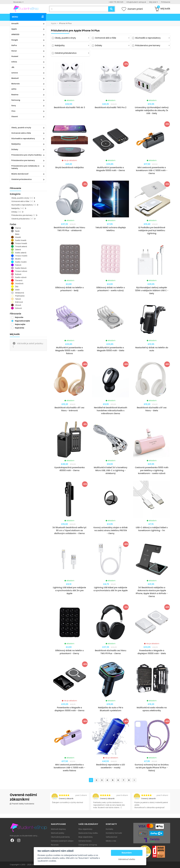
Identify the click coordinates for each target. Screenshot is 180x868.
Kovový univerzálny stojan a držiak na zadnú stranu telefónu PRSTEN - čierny (111, 530)
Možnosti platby (58, 833)
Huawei (15, 56)
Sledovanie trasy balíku (88, 833)
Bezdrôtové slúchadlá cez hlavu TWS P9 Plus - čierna (111, 652)
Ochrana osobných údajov (62, 841)
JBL (13, 67)
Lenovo (15, 73)
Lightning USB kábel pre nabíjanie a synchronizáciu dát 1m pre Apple (111, 589)
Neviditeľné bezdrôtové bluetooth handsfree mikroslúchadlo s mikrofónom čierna (111, 411)
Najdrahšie (20, 328)
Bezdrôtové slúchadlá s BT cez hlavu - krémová (69, 409)
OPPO (14, 89)
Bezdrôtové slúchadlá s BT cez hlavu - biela (152, 409)
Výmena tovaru (85, 841)
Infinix (14, 62)
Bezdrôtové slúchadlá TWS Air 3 (69, 107)
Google (15, 40)
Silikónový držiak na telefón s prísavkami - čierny (69, 652)
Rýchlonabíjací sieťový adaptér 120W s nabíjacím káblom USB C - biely (152, 290)
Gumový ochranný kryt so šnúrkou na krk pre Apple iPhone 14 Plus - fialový (152, 768)
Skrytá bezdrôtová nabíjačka (69, 167)
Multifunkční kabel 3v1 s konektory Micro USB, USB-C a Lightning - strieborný (111, 470)
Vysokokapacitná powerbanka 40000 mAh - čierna (69, 469)
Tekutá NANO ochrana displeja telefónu (110, 229)
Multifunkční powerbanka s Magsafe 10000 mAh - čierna (111, 169)
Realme (15, 95)
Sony (14, 106)
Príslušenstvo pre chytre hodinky (27, 155)
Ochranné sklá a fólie (21, 133)
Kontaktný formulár (114, 833)
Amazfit (15, 23)
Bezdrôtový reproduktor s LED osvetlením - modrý (111, 766)
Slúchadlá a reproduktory (23, 138)
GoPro (14, 45)
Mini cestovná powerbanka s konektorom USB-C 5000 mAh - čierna (152, 170)
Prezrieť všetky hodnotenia (22, 804)
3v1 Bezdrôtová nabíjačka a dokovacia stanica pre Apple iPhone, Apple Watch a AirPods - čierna (152, 592)
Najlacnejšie (20, 324)
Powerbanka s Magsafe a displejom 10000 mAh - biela (152, 652)
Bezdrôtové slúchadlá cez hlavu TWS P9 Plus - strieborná (69, 229)
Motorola (16, 84)
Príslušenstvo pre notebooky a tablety (25, 167)
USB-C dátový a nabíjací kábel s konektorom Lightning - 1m (152, 529)
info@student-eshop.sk (136, 2)
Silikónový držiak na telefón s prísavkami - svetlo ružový (111, 289)
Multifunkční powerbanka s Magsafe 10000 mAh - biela (111, 349)
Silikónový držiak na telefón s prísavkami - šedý (69, 289)
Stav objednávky (85, 829)
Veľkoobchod (112, 837)
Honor (14, 51)
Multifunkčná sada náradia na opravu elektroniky (152, 709)
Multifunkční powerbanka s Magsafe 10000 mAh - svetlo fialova (69, 350)
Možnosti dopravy (58, 829)
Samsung (16, 100)
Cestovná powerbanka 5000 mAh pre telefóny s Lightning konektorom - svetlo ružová (152, 470)
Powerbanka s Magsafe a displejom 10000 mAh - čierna (69, 709)
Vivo (13, 111)
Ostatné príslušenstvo (22, 179)
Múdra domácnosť (20, 174)
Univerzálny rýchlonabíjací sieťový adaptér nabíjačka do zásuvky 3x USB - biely (152, 110)
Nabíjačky (16, 144)
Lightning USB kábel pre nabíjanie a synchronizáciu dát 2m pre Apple (69, 590)
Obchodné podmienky (60, 837)
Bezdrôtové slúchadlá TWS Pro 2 (111, 107)
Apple (14, 29)
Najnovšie (19, 317)
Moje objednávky (86, 837)
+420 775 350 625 (116, 2)
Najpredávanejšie (22, 321)
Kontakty (110, 829)
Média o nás (111, 841)
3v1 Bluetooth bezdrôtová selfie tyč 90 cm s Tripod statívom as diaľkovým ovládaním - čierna (69, 530)
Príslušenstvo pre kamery (23, 160)
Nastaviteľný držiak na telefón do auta (152, 349)
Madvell (15, 78)
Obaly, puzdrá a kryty (21, 128)
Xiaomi (15, 116)
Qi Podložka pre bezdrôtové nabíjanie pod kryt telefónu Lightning (152, 230)
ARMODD (15, 34)
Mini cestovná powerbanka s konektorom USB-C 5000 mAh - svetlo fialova (69, 768)
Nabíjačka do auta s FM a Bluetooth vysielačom (111, 709)
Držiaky (15, 149)
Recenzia (55, 845)
